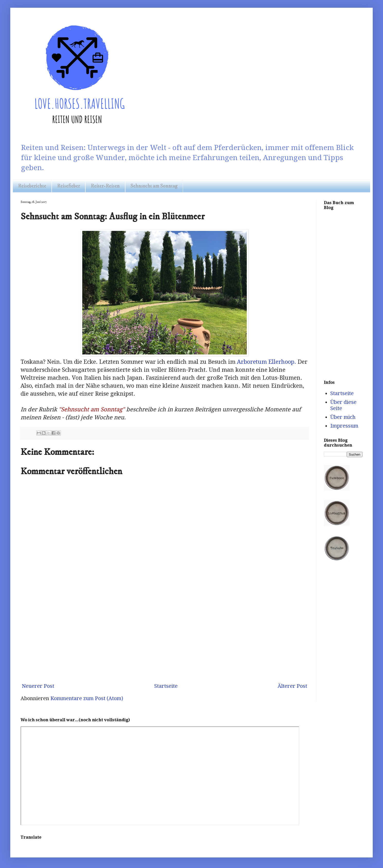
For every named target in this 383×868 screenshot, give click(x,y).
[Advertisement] (165, 636)
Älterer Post (292, 686)
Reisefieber (69, 186)
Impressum (344, 426)
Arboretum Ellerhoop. (266, 362)
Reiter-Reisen (105, 186)
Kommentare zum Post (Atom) (87, 698)
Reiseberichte (32, 186)
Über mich (343, 417)
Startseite (166, 686)
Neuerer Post (38, 686)
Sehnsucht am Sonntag (154, 186)
